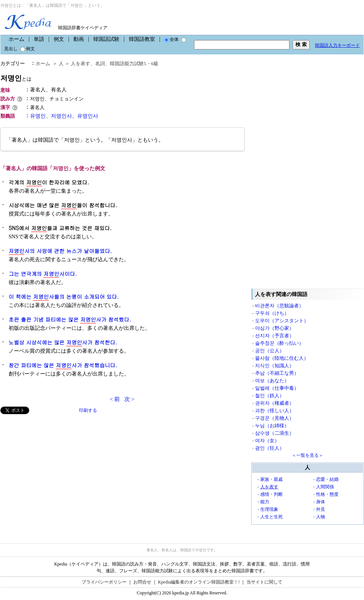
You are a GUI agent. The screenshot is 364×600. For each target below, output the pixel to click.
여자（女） (267, 441)
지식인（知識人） (274, 366)
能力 (265, 502)
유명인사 (88, 116)
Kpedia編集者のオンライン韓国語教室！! (199, 582)
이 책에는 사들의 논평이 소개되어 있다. (64, 297)
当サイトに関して (264, 582)
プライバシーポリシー (104, 582)
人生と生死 (272, 517)
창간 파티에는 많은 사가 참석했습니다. (63, 365)
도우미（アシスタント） (282, 321)
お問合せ (142, 582)
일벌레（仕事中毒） (277, 388)
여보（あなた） (272, 381)
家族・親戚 (272, 479)
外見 (321, 509)
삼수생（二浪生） (274, 433)
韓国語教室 (142, 39)
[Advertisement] (57, 467)
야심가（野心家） (274, 328)
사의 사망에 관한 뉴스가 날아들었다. (60, 251)
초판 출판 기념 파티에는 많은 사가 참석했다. (70, 319)
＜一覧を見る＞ (307, 455)
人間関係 (325, 487)
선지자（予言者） (274, 336)
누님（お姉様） (272, 426)
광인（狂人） (270, 448)
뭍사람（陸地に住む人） (282, 358)
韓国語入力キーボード (337, 45)
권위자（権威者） (274, 403)
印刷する (88, 410)
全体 (171, 39)
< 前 (115, 399)
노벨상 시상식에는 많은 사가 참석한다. (63, 342)
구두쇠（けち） (272, 313)
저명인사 (61, 116)
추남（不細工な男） (277, 373)
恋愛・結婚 (327, 479)
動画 (79, 39)
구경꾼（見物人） (274, 418)
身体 (321, 502)
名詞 (100, 64)
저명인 (16, 78)
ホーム (16, 39)
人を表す (81, 64)
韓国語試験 (106, 39)
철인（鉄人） (270, 396)
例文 (59, 39)
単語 (39, 39)
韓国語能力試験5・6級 (134, 64)
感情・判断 (272, 494)
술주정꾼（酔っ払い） (279, 343)
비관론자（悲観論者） (279, 306)
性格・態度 (327, 494)
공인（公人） (270, 351)
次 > (129, 399)
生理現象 (269, 509)
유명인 (38, 116)
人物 (321, 517)
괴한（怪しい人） (274, 411)
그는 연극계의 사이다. (43, 274)
